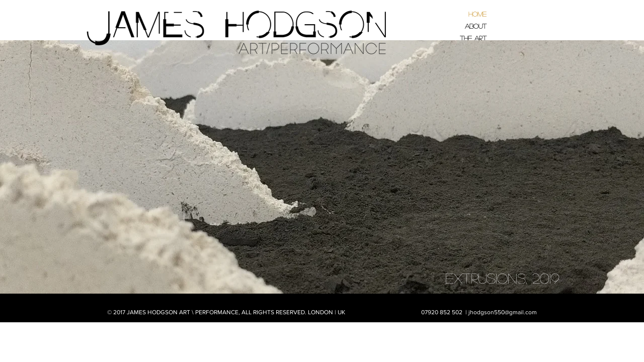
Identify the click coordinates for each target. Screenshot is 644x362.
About (476, 26)
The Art (473, 38)
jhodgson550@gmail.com (503, 312)
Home (477, 14)
